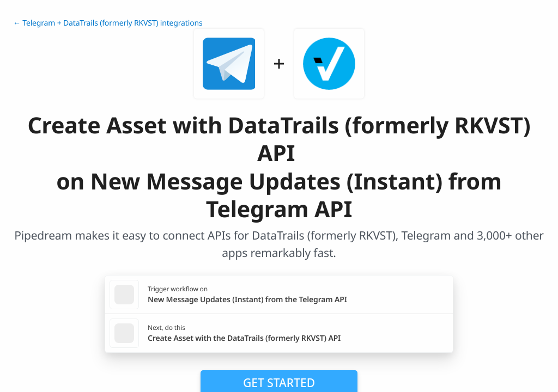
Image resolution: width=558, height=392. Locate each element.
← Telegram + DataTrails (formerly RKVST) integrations (108, 23)
